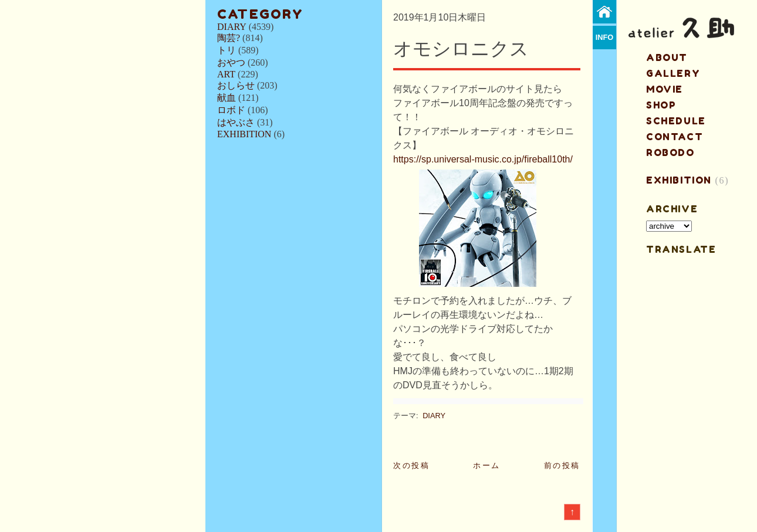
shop (661, 105)
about (667, 57)
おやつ (231, 62)
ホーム (487, 465)
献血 (227, 98)
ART (226, 74)
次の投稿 (411, 465)
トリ (227, 50)
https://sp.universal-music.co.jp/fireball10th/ (483, 159)
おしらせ (236, 85)
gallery (673, 73)
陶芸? (229, 38)
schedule (676, 121)
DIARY (232, 27)
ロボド (231, 110)
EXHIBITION (244, 134)
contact (675, 137)
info (605, 37)
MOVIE (665, 89)
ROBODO (670, 153)
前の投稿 (562, 465)
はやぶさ (236, 122)
